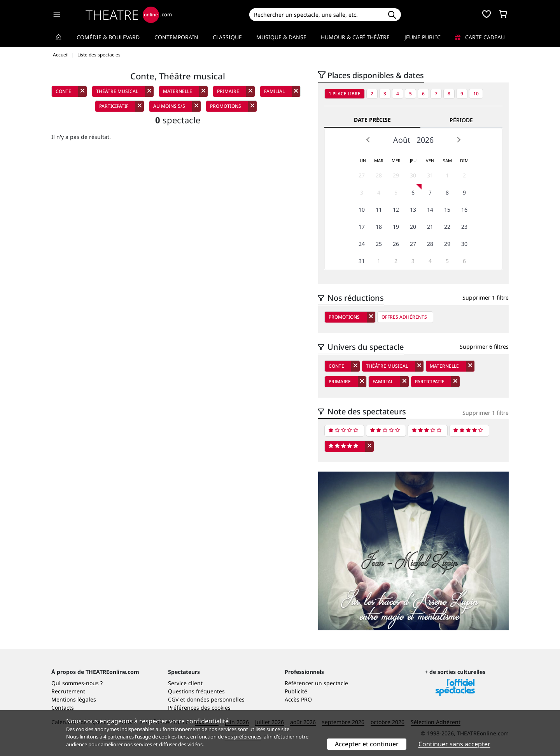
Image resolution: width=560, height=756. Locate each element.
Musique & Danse (281, 37)
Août (402, 140)
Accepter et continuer (367, 744)
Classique (227, 37)
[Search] (316, 15)
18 (379, 227)
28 (379, 175)
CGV (173, 699)
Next (458, 140)
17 (362, 227)
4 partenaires (119, 737)
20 (413, 227)
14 (430, 210)
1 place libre (345, 94)
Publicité (296, 691)
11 (379, 210)
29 (396, 175)
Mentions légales (74, 699)
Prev (368, 140)
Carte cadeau (480, 37)
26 (396, 244)
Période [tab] (461, 120)
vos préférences (243, 737)
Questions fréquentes (196, 691)
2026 (425, 140)
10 (476, 94)
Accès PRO (298, 699)
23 (464, 227)
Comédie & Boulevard (108, 37)
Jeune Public (423, 37)
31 (430, 175)
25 (379, 244)
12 (396, 210)
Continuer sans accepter (454, 744)
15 (447, 210)
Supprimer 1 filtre (486, 297)
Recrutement (68, 691)
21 (430, 227)
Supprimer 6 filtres (484, 346)
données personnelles (216, 699)
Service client (185, 683)
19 (396, 227)
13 (413, 210)
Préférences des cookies (199, 708)
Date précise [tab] (372, 120)
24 (362, 244)
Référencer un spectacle (316, 683)
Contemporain (176, 37)
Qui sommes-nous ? (77, 683)
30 (413, 175)
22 (447, 227)
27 (362, 175)
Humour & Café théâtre (355, 37)
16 (464, 210)
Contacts (63, 708)
